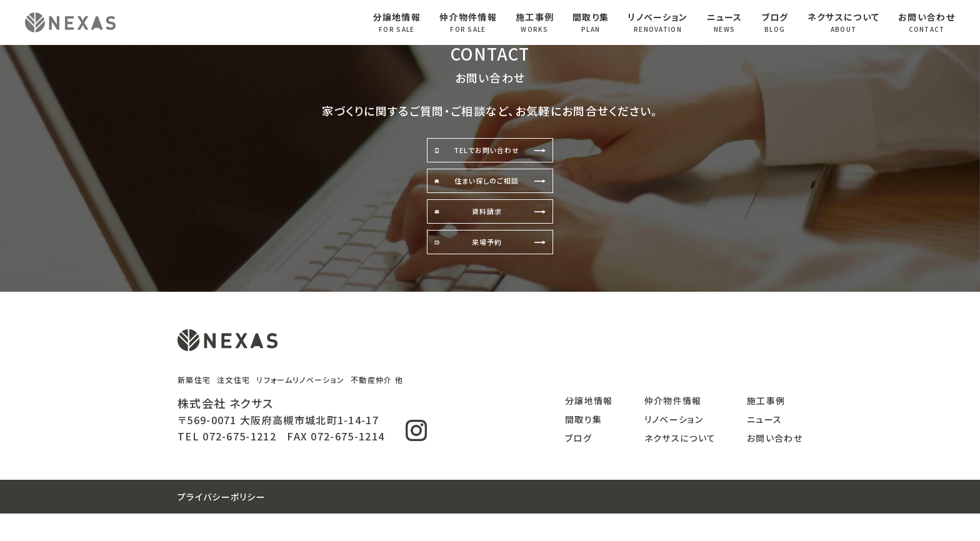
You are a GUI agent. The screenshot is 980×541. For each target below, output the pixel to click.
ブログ (775, 22)
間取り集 (591, 22)
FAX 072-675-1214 (336, 464)
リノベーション (657, 22)
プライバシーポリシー (222, 524)
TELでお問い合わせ (489, 154)
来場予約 (488, 266)
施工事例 (535, 22)
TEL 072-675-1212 (227, 464)
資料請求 (488, 229)
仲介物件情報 (468, 22)
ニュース (725, 22)
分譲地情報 (397, 22)
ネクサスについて (843, 22)
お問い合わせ (927, 22)
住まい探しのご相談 (489, 191)
